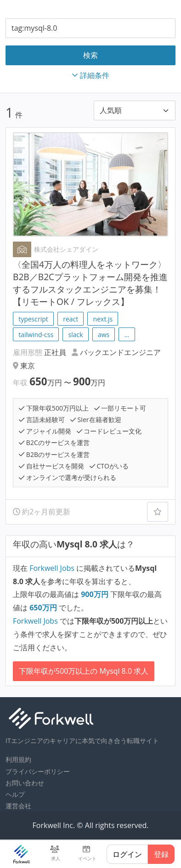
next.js (103, 319)
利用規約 (18, 759)
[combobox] (90, 28)
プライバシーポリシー (38, 771)
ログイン (127, 854)
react (71, 319)
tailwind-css (36, 335)
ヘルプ (15, 794)
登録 (161, 854)
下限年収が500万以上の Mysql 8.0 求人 (84, 671)
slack (75, 335)
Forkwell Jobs (52, 568)
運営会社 (18, 806)
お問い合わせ (25, 783)
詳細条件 (90, 75)
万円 (96, 594)
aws (104, 335)
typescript (33, 319)
